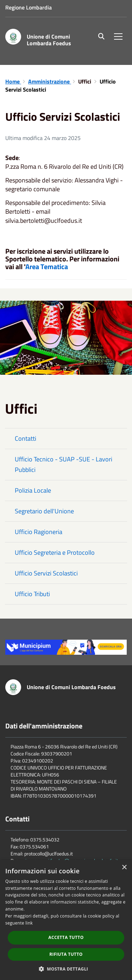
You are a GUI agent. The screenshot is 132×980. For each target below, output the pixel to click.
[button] (66, 969)
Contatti (26, 438)
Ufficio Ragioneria (39, 532)
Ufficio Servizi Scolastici (46, 573)
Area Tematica (47, 266)
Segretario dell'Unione (44, 511)
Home (13, 81)
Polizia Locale (33, 490)
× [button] (124, 868)
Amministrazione (50, 81)
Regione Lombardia (29, 7)
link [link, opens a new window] (29, 923)
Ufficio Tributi (32, 594)
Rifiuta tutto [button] (66, 954)
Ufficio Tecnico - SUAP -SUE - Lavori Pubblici (64, 464)
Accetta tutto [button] (66, 937)
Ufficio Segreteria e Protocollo (55, 552)
